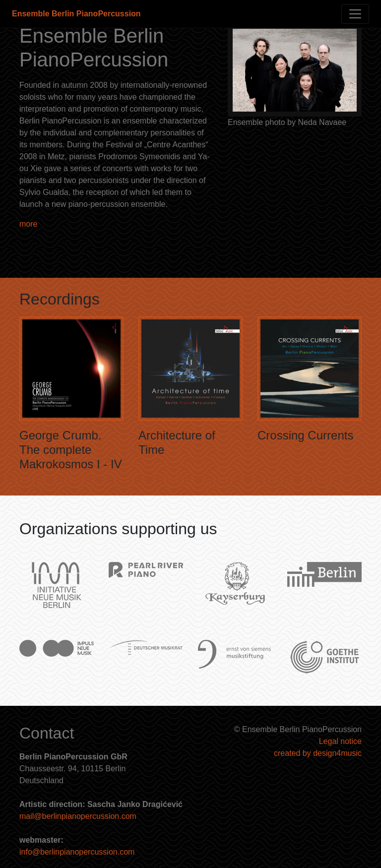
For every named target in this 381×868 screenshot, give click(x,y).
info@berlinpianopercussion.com (77, 852)
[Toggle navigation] (355, 14)
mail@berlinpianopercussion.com (78, 816)
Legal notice (340, 741)
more (28, 224)
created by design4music (318, 753)
